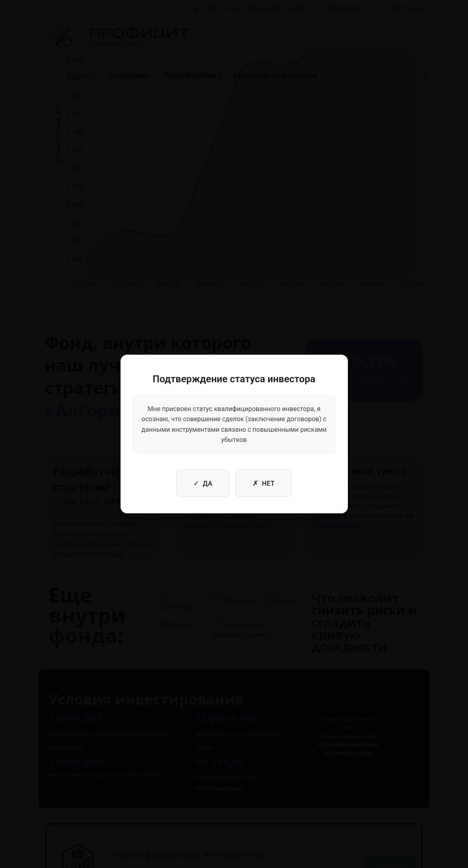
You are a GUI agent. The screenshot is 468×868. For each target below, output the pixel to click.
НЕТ (264, 483)
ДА (203, 483)
